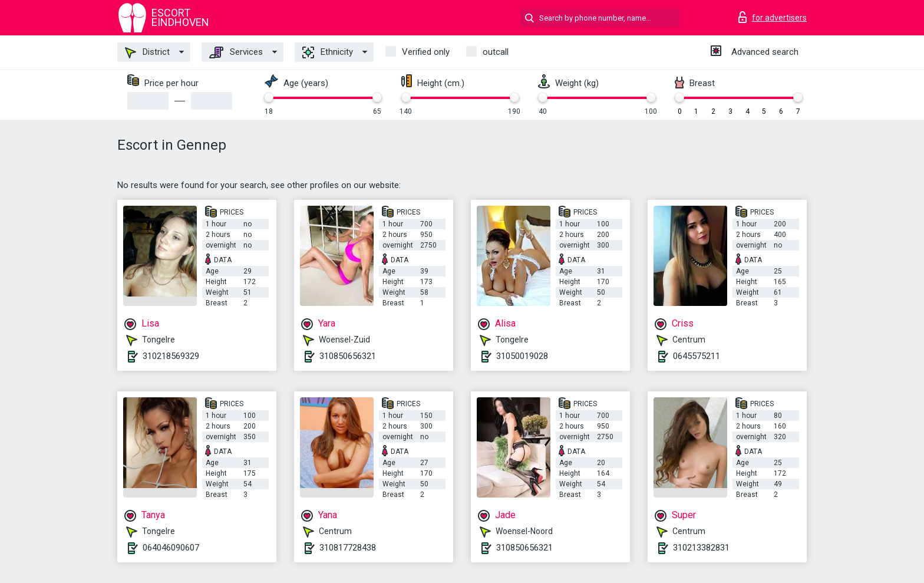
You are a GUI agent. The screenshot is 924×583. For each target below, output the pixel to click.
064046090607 (171, 548)
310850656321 (348, 356)
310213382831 (701, 548)
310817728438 (348, 548)
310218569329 (171, 356)
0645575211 (697, 356)
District (147, 52)
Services (236, 52)
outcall (496, 52)
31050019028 (522, 356)
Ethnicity (328, 52)
